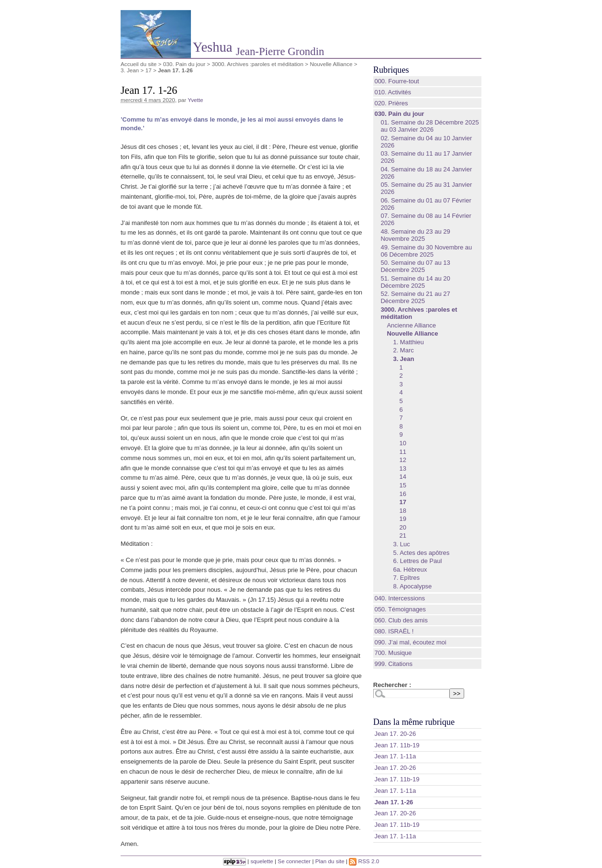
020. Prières (391, 103)
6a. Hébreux (410, 569)
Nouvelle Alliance (331, 64)
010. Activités (393, 92)
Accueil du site (139, 64)
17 (149, 70)
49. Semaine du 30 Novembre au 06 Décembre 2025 (426, 251)
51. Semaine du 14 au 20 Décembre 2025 (415, 282)
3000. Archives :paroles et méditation (257, 64)
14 (402, 477)
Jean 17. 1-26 (394, 802)
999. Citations (393, 664)
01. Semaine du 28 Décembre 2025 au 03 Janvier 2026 (429, 126)
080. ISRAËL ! (394, 631)
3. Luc (401, 544)
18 (402, 511)
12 (402, 460)
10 (402, 443)
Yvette (195, 100)
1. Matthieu (408, 342)
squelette (262, 861)
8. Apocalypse (412, 586)
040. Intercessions (400, 598)
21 (402, 535)
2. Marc (403, 350)
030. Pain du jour (184, 64)
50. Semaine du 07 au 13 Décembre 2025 (415, 266)
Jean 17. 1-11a (395, 756)
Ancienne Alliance (411, 325)
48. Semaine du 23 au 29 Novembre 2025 (415, 235)
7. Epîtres (406, 578)
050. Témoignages (400, 609)
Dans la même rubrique (414, 722)
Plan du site (330, 861)
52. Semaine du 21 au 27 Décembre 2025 (415, 297)
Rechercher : (392, 685)
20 (402, 527)
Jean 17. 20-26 (395, 734)
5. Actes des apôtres (421, 553)
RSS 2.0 (364, 861)
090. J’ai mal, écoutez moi (410, 642)
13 (402, 468)
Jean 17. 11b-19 (397, 745)
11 (402, 452)
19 (402, 519)
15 (402, 485)
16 (402, 494)
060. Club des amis (401, 620)
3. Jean (130, 70)
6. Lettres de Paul (417, 561)
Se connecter (294, 861)
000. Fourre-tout (396, 81)
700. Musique (393, 653)
